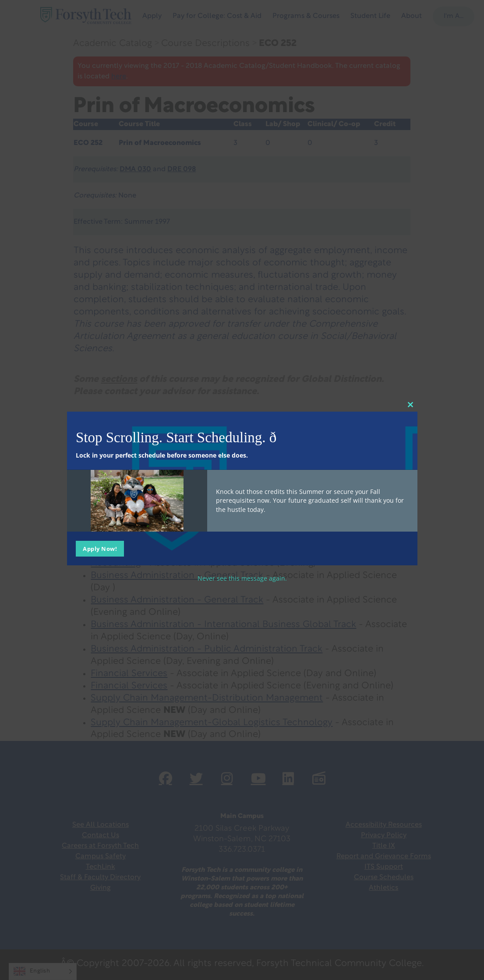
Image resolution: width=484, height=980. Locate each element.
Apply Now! (100, 548)
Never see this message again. (242, 578)
